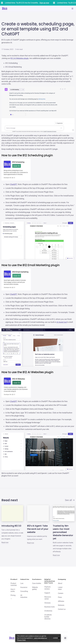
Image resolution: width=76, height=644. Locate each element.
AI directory (48, 611)
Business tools (50, 607)
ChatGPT (13, 184)
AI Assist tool (62, 322)
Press (60, 597)
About (60, 583)
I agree (55, 638)
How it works (13, 590)
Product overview (14, 584)
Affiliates (61, 601)
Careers (61, 593)
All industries (24, 596)
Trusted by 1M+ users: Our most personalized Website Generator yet (63, 532)
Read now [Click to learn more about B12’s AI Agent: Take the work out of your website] (31, 543)
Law (22, 583)
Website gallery (35, 588)
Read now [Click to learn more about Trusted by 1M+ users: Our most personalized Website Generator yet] (56, 555)
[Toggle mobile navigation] (72, 9)
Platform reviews (47, 588)
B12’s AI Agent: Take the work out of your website (38, 529)
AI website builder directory (48, 617)
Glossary (47, 603)
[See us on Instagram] (65, 638)
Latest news (60, 588)
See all (70, 500)
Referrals (61, 605)
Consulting (24, 591)
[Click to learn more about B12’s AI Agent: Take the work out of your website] (38, 513)
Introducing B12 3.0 (11, 526)
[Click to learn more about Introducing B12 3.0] (12, 513)
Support (47, 593)
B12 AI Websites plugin (20, 58)
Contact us (62, 609)
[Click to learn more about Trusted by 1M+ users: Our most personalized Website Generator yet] (64, 513)
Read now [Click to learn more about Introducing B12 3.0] (5, 543)
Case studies (37, 583)
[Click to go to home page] (10, 9)
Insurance (24, 587)
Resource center (48, 598)
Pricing (13, 595)
